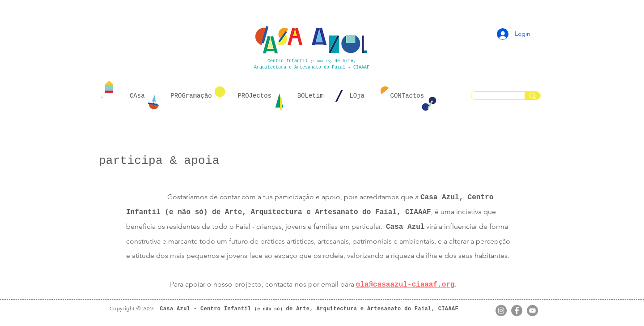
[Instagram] (501, 311)
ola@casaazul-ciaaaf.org (405, 285)
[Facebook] (517, 311)
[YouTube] (532, 311)
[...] (532, 96)
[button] (137, 96)
